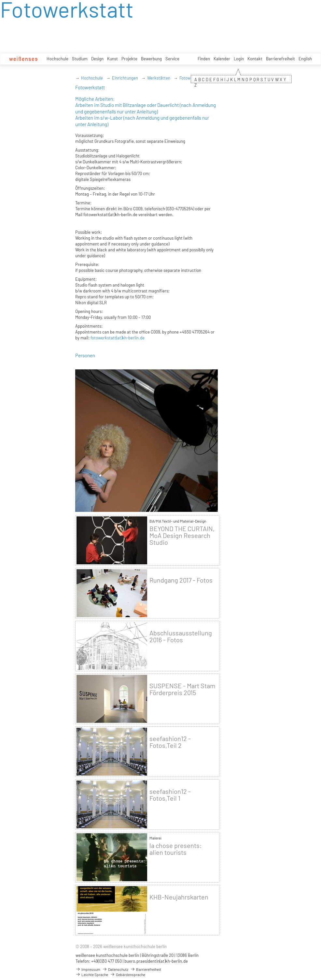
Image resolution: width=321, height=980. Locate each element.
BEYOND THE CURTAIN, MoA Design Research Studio (182, 535)
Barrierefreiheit (280, 59)
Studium (80, 59)
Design (97, 59)
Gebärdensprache (128, 974)
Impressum (88, 969)
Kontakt (255, 59)
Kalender (222, 59)
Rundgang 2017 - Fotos (181, 580)
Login (239, 59)
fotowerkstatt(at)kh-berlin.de (118, 338)
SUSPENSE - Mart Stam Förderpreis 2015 (182, 689)
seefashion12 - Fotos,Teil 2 (170, 742)
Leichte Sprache (92, 974)
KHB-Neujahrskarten (179, 897)
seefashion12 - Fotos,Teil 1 (170, 795)
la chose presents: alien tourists (176, 849)
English (305, 59)
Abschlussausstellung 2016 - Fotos (181, 636)
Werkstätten (159, 78)
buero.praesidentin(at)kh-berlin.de (156, 961)
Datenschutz (115, 969)
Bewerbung (151, 59)
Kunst (112, 59)
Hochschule (57, 59)
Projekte (129, 59)
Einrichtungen (125, 78)
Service (172, 59)
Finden (204, 59)
